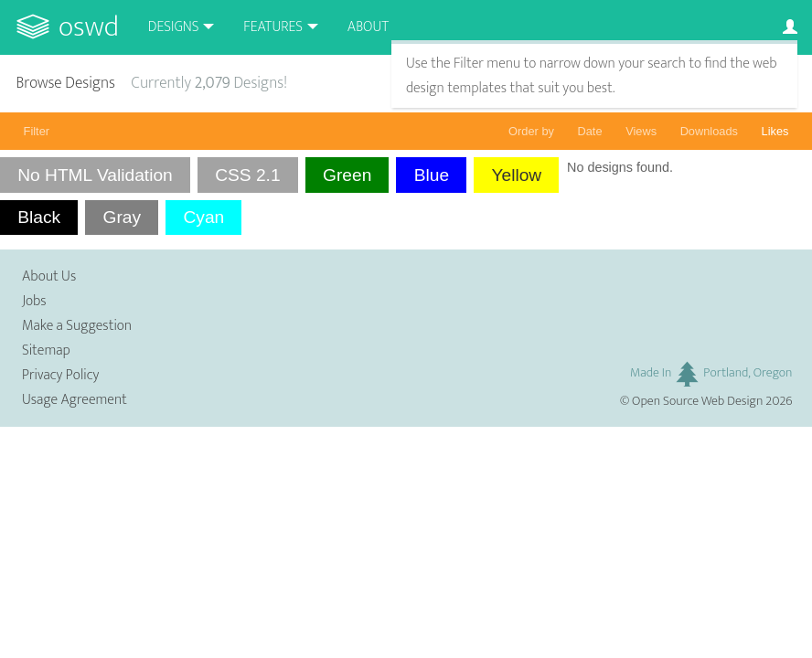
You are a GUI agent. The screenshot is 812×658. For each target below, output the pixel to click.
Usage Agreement (75, 400)
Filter (37, 131)
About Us (49, 276)
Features (273, 27)
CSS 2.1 (247, 175)
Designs (174, 27)
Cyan (203, 217)
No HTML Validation (95, 175)
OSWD (89, 27)
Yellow (516, 175)
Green (347, 175)
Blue (432, 175)
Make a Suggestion (77, 326)
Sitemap (46, 350)
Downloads (709, 131)
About (368, 27)
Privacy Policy (60, 375)
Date (590, 131)
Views (641, 131)
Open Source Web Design (697, 401)
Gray (122, 217)
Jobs (34, 301)
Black (39, 217)
